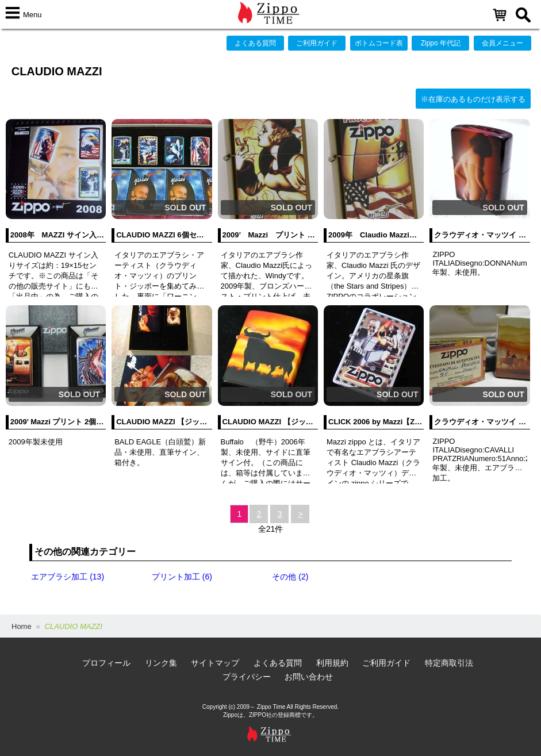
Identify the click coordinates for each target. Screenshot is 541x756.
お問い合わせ (309, 677)
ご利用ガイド (317, 43)
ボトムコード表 (379, 43)
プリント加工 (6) (182, 577)
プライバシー (247, 677)
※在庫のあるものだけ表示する (473, 99)
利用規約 (332, 663)
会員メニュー (502, 43)
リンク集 (161, 663)
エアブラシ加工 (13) (68, 577)
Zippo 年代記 (441, 43)
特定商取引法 (449, 663)
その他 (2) (290, 577)
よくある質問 (255, 43)
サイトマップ (215, 663)
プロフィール (106, 663)
